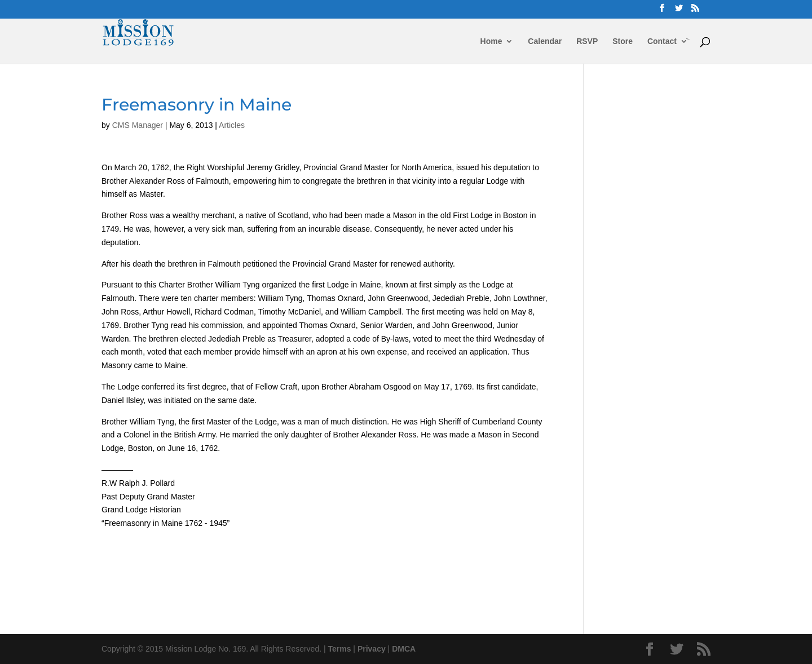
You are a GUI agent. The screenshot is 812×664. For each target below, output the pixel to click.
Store (623, 41)
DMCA (404, 649)
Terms (340, 649)
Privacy (372, 649)
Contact (662, 41)
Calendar (545, 41)
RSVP (587, 41)
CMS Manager (138, 125)
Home (491, 41)
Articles (232, 125)
